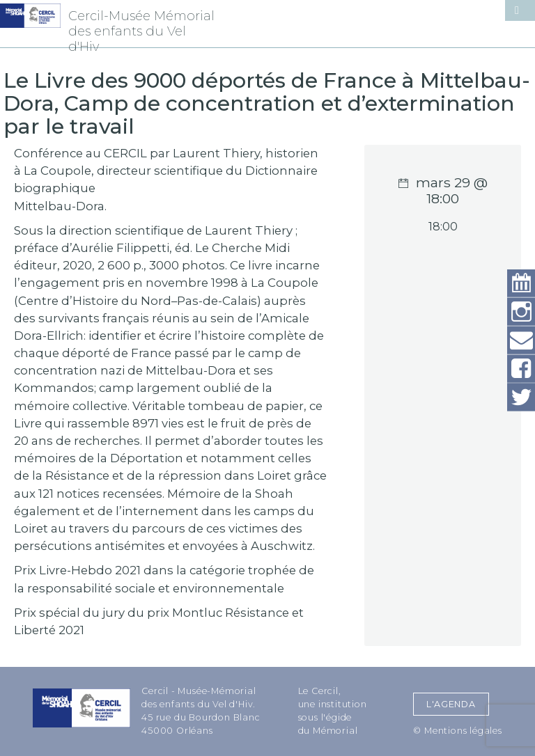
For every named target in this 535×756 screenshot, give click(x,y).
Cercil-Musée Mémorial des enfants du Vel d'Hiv (141, 31)
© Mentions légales (457, 731)
